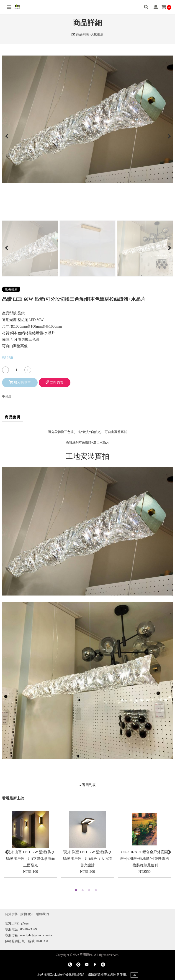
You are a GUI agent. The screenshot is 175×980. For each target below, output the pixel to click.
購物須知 (27, 914)
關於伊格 (11, 914)
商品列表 (80, 34)
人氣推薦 (97, 34)
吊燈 (7, 396)
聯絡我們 (42, 914)
